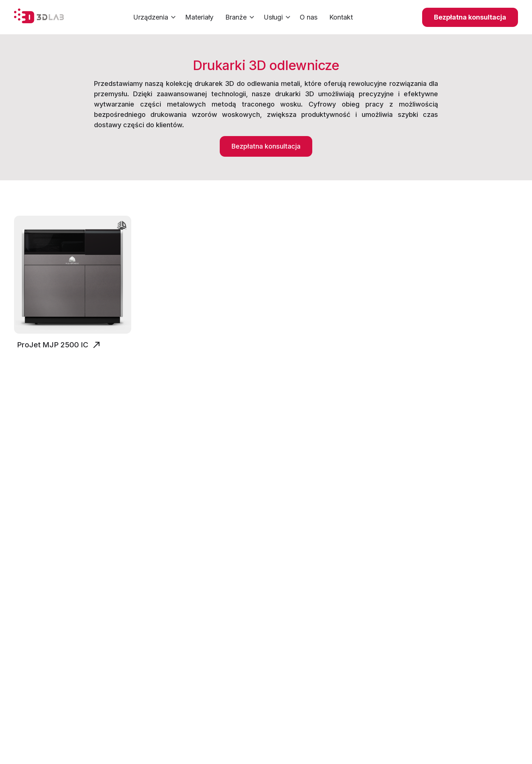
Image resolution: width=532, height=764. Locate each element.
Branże (241, 17)
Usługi (278, 17)
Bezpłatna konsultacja (470, 17)
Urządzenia (155, 17)
